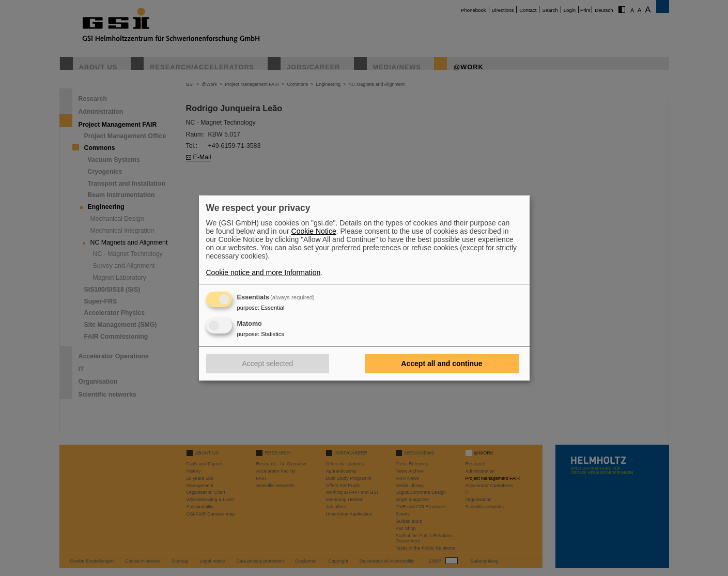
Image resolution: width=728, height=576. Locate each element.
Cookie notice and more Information (264, 272)
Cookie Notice (314, 231)
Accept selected (268, 363)
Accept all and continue (442, 363)
